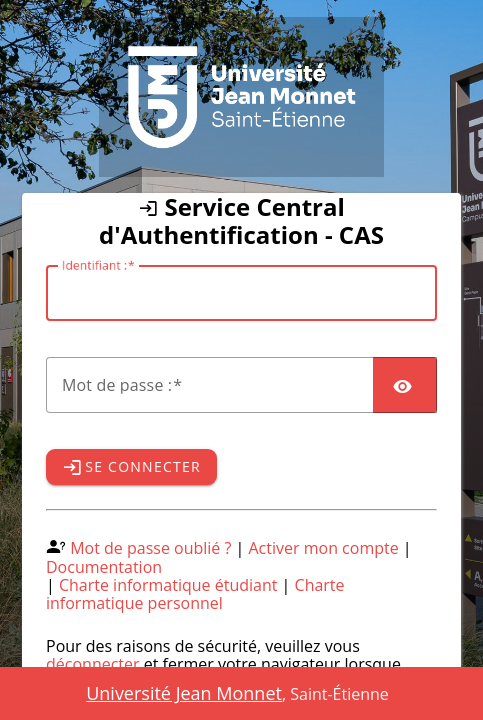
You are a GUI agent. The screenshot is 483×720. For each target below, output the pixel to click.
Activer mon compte (324, 548)
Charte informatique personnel (195, 594)
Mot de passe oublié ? (150, 548)
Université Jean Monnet (184, 693)
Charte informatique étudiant (168, 585)
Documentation (104, 567)
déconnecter (93, 664)
